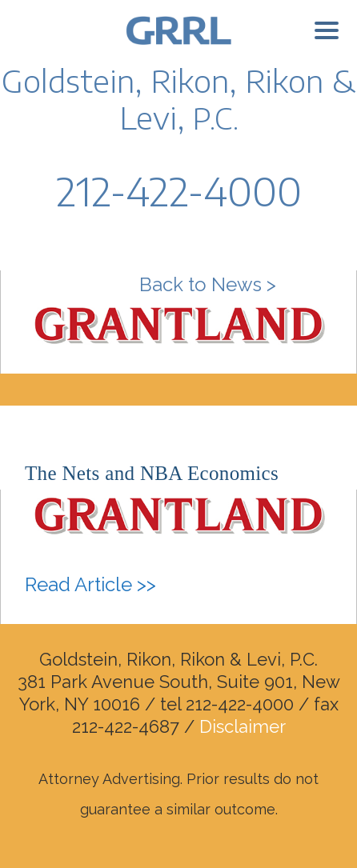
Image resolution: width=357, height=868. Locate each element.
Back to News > (208, 284)
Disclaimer (243, 726)
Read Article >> (90, 584)
